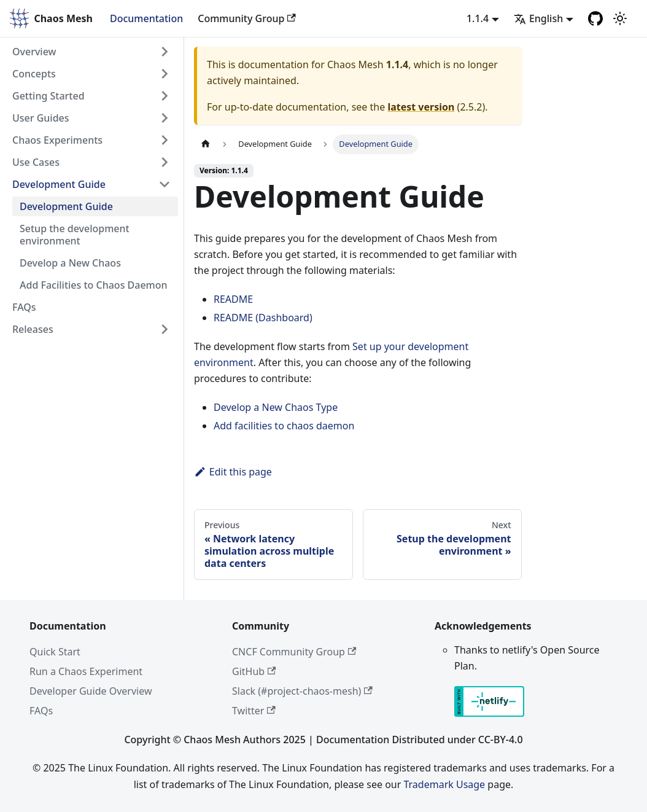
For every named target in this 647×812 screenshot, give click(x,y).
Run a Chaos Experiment (86, 671)
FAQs (24, 307)
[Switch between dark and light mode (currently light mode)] (620, 18)
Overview (34, 52)
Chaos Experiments (57, 140)
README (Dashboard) (263, 318)
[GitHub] (595, 18)
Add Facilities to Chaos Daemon (94, 285)
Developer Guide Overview (91, 691)
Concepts (34, 74)
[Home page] (206, 144)
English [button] (538, 18)
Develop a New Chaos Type (276, 407)
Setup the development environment (75, 235)
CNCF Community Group (294, 652)
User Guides (41, 118)
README (233, 299)
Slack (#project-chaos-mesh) (302, 691)
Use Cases (36, 162)
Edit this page (233, 472)
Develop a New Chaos (70, 263)
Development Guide (59, 184)
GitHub (254, 671)
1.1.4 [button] (478, 18)
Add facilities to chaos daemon (284, 426)
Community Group (246, 18)
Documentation (146, 18)
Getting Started (48, 96)
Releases (33, 329)
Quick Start (55, 652)
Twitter (254, 711)
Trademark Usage (444, 784)
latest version (421, 107)
